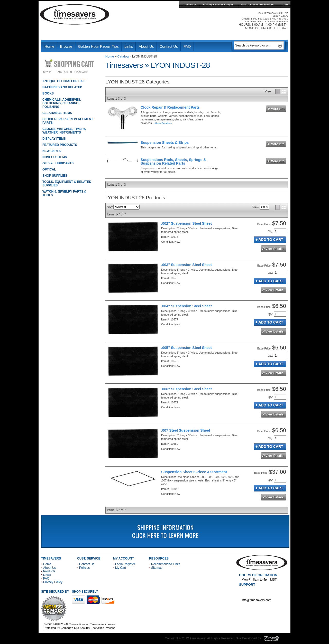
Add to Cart (270, 240)
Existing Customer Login (218, 4)
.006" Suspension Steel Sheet (186, 389)
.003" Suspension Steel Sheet (186, 265)
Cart (285, 4)
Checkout (81, 72)
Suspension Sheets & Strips (165, 143)
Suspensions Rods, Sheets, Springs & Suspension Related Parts (173, 162)
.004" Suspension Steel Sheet (186, 306)
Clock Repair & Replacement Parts (170, 107)
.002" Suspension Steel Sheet (186, 223)
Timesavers (75, 14)
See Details (273, 249)
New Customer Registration (258, 4)
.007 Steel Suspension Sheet (186, 430)
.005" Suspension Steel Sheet (186, 348)
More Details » (163, 123)
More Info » (276, 109)
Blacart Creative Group (274, 640)
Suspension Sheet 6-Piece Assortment (194, 472)
